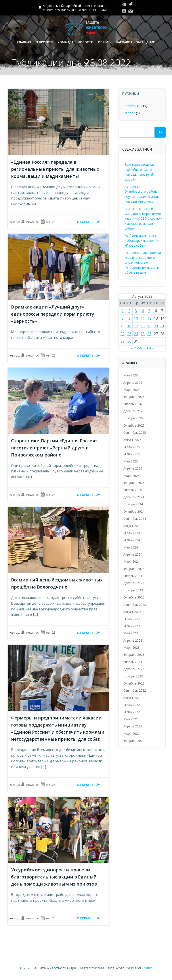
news (27, 222)
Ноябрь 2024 (133, 504)
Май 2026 (131, 375)
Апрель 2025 (133, 468)
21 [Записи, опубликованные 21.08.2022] (162, 326)
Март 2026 (131, 390)
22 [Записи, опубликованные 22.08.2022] (122, 334)
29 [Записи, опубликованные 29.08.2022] (122, 341)
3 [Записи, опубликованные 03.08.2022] (136, 311)
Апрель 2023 (133, 640)
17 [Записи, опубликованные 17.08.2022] (136, 326)
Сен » (149, 348)
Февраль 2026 (134, 397)
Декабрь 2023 (134, 583)
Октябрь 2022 (134, 683)
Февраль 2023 (134, 655)
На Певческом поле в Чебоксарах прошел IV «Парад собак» (141, 240)
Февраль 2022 (134, 741)
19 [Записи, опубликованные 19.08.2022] (149, 326)
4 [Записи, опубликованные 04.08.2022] (143, 311)
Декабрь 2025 (134, 411)
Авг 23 (48, 222)
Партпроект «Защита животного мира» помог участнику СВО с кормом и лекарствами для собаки (143, 219)
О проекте (44, 42)
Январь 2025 (133, 490)
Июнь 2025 (132, 454)
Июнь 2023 (132, 626)
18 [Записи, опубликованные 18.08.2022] (143, 326)
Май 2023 (131, 633)
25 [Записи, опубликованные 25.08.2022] (143, 334)
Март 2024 (131, 561)
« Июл (136, 348)
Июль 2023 (132, 619)
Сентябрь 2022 (135, 690)
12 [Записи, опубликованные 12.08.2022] (149, 318)
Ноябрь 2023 (133, 590)
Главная (24, 42)
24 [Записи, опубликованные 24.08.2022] (136, 334)
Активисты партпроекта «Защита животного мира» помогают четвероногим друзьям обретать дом (143, 263)
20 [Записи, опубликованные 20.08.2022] (156, 326)
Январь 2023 (133, 662)
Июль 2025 (132, 447)
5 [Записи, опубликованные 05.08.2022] (149, 311)
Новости (86, 42)
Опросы (105, 42)
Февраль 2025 (134, 483)
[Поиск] (160, 132)
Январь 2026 (133, 404)
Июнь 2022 (132, 712)
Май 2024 (131, 547)
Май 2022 (131, 719)
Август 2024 (132, 526)
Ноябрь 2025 (133, 418)
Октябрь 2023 (134, 597)
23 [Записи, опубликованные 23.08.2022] (129, 334)
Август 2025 (132, 440)
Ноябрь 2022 (133, 676)
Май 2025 (131, 461)
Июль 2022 (132, 705)
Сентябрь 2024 (135, 519)
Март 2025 (131, 476)
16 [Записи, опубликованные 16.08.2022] (129, 326)
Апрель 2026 (133, 383)
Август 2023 (132, 612)
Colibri (147, 968)
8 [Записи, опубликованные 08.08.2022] (123, 318)
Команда (65, 42)
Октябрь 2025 (134, 425)
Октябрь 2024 (134, 511)
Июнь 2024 (132, 540)
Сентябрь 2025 (135, 432)
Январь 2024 (133, 576)
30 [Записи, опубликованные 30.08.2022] (129, 341)
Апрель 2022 (133, 726)
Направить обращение (135, 42)
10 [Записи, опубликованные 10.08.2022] (136, 318)
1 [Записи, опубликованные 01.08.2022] (123, 311)
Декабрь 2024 (134, 497)
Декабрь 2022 (134, 669)
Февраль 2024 (134, 569)
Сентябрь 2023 (135, 605)
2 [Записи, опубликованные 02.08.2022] (129, 311)
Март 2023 (131, 647)
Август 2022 (132, 698)
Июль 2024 (132, 533)
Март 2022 (131, 734)
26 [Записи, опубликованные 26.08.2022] (149, 334)
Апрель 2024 (133, 554)
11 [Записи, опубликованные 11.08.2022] (143, 318)
